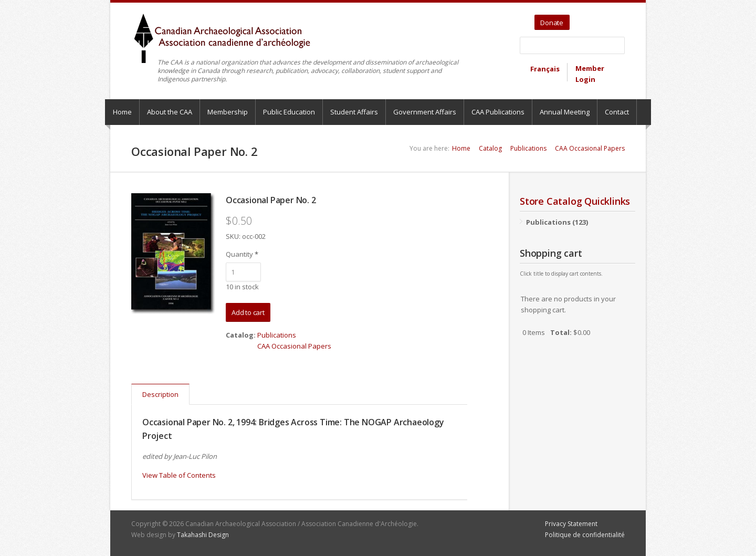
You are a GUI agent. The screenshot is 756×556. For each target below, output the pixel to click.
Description (160, 394)
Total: (561, 332)
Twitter (579, 19)
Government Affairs (425, 112)
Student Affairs (354, 112)
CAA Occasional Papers (590, 148)
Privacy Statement (571, 524)
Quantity (242, 254)
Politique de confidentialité (585, 535)
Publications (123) (557, 222)
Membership (228, 112)
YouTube (594, 19)
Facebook (606, 19)
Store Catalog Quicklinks (575, 201)
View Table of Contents (179, 475)
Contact (617, 112)
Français (545, 69)
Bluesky (618, 19)
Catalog (490, 148)
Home (122, 112)
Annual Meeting (565, 112)
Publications (528, 148)
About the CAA (170, 112)
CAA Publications (498, 112)
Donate (552, 23)
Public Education (289, 112)
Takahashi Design (203, 535)
